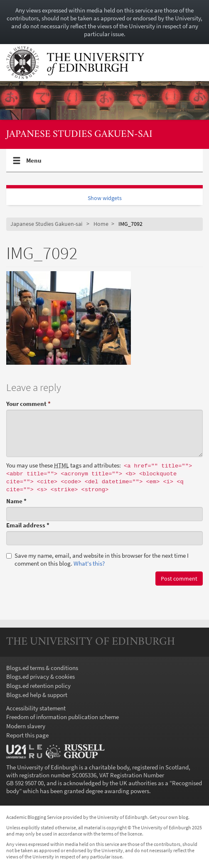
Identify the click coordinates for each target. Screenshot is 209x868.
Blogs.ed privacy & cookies (41, 676)
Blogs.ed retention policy (38, 686)
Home (101, 224)
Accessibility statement (36, 708)
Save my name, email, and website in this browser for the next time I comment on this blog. (97, 559)
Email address (28, 525)
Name (16, 501)
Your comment (28, 404)
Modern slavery (26, 726)
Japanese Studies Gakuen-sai (79, 135)
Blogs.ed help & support (37, 695)
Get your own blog (169, 817)
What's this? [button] (89, 563)
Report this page (27, 735)
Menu (34, 164)
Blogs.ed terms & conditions (42, 668)
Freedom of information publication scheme (63, 717)
